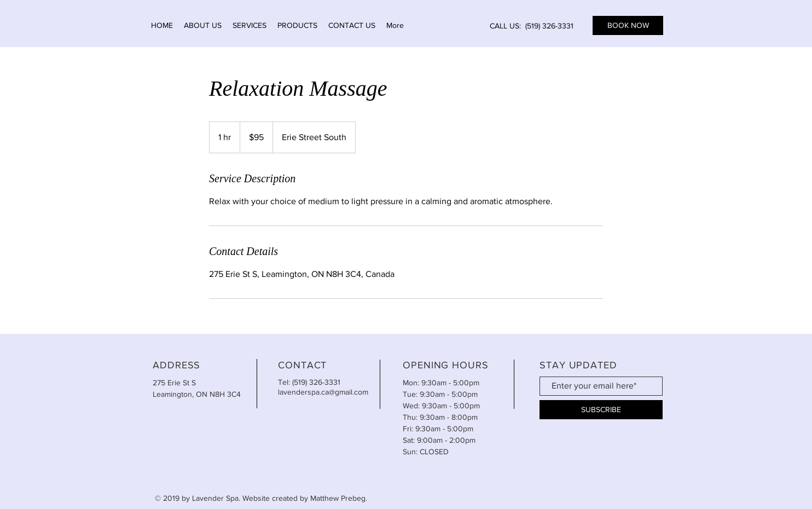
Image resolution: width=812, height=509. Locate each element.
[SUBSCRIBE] (601, 410)
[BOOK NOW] (628, 25)
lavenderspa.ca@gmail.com (323, 392)
